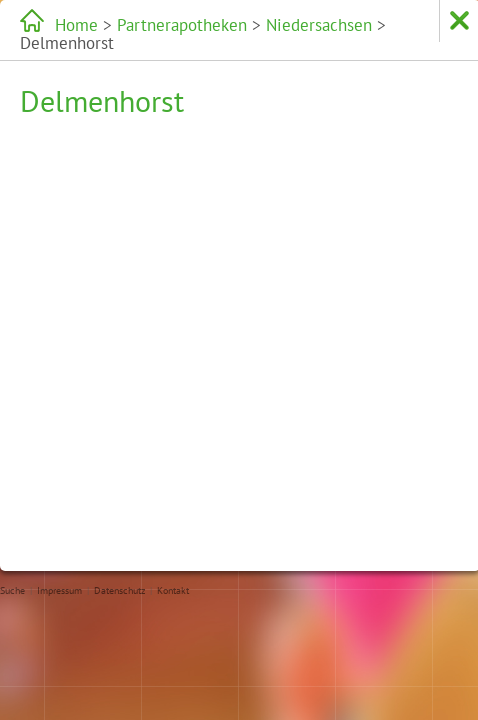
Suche (12, 590)
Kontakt (173, 590)
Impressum (59, 590)
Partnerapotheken (143, 24)
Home (70, 24)
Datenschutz (119, 590)
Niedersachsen (238, 24)
